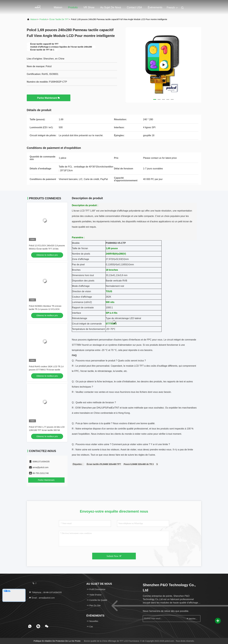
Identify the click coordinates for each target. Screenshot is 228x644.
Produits (73, 7)
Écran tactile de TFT (59, 19)
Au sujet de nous (111, 7)
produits (43, 19)
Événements (155, 7)
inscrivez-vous (192, 618)
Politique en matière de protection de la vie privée (57, 641)
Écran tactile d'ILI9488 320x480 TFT (104, 464)
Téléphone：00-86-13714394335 (45, 592)
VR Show (89, 7)
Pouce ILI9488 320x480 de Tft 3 (139, 464)
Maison (58, 7)
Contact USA (134, 7)
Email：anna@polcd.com (42, 598)
